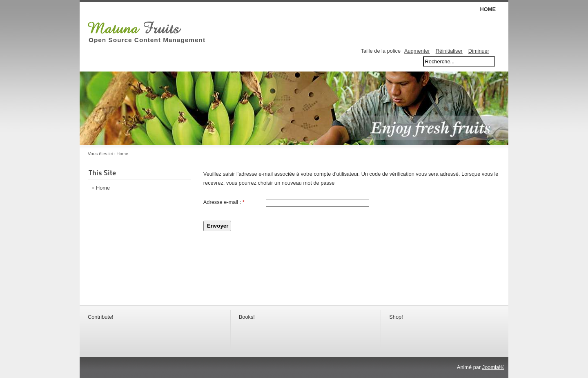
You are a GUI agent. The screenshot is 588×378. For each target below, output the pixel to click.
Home (488, 9)
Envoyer (218, 226)
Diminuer (479, 51)
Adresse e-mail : (224, 202)
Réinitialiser (449, 51)
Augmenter (417, 51)
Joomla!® (493, 367)
